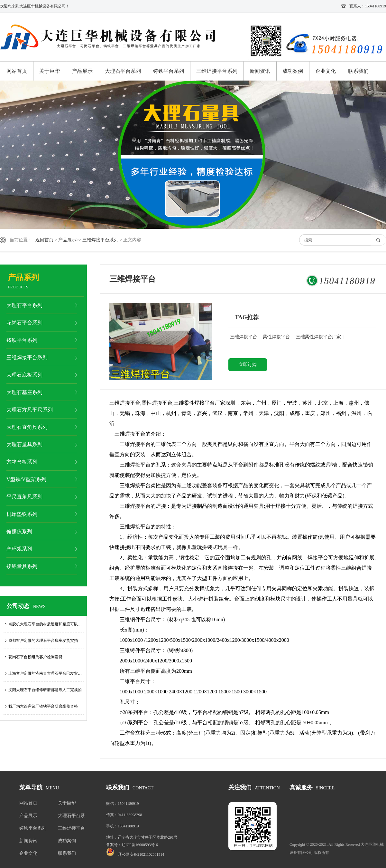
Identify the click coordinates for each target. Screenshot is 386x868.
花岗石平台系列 (24, 323)
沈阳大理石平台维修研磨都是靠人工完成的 (45, 690)
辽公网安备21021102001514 (141, 854)
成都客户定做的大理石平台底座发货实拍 (43, 641)
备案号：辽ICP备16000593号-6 (132, 845)
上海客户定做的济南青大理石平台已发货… (45, 673)
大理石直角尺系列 (27, 427)
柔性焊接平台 (276, 337)
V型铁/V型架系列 (26, 479)
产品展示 (82, 71)
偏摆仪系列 (19, 531)
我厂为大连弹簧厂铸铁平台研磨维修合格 (43, 706)
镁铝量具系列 (22, 566)
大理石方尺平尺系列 (30, 410)
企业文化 (326, 71)
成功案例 (293, 71)
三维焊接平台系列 (217, 71)
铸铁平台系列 (169, 71)
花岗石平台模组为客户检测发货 (35, 657)
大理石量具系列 (24, 444)
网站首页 (17, 71)
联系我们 (358, 71)
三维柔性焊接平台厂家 (318, 337)
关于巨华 (50, 71)
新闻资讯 (260, 71)
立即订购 (248, 365)
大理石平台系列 (123, 71)
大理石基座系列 (24, 392)
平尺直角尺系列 (24, 497)
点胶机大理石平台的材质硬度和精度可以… (45, 624)
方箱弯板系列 (22, 462)
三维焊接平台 (244, 337)
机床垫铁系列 (22, 514)
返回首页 (44, 240)
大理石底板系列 (24, 375)
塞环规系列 (19, 549)
